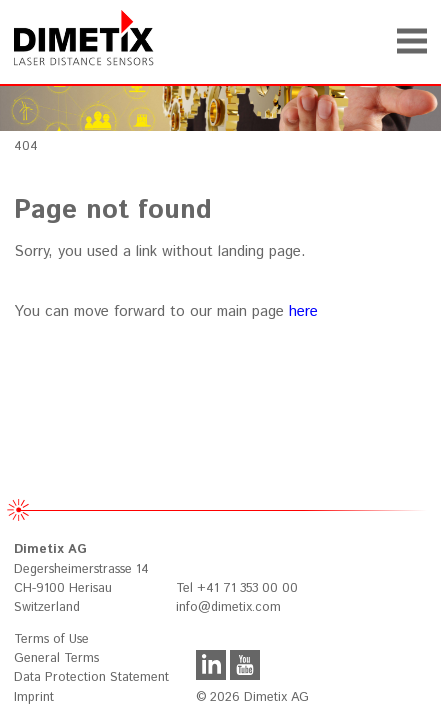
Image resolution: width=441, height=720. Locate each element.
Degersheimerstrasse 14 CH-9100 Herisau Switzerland (81, 578)
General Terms (56, 658)
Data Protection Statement (91, 677)
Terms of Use (51, 639)
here (303, 311)
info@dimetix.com (228, 607)
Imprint (34, 697)
